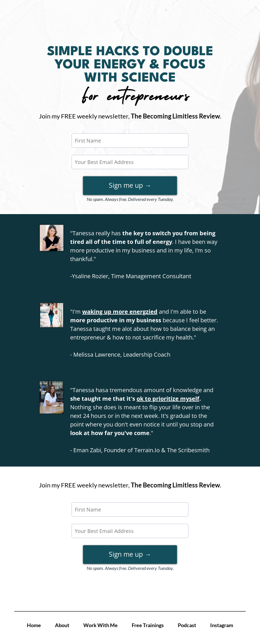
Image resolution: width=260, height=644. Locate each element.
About (62, 625)
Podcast (187, 625)
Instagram (222, 625)
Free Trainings (148, 625)
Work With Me (101, 625)
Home (34, 625)
